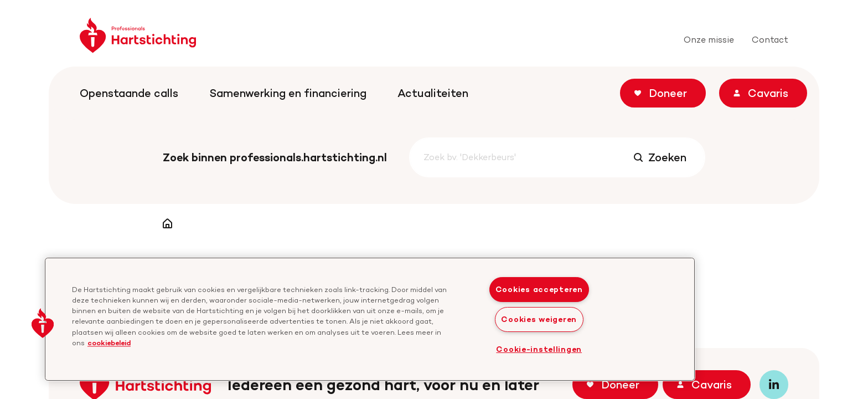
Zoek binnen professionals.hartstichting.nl (275, 157)
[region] (370, 319)
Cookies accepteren (539, 289)
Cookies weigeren (539, 319)
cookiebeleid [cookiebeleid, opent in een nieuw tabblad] (109, 342)
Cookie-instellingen (539, 349)
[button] (43, 323)
